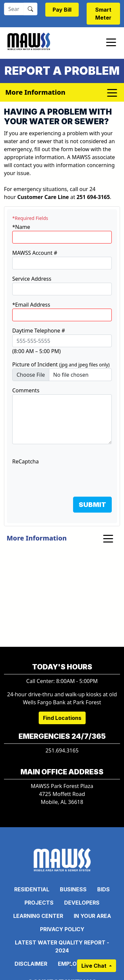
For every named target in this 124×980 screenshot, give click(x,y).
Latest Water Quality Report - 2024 (62, 946)
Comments (26, 390)
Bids (103, 889)
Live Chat (95, 966)
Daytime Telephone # (39, 331)
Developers (82, 903)
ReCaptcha (25, 461)
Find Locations (62, 718)
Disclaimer (31, 964)
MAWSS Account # (35, 253)
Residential (32, 889)
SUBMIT (92, 505)
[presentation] (62, 478)
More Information (37, 538)
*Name (21, 227)
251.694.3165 (62, 750)
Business (73, 889)
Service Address (32, 279)
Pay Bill (62, 10)
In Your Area (92, 916)
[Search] (14, 9)
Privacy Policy (62, 929)
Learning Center (38, 916)
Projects (39, 903)
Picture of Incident (61, 364)
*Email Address (31, 305)
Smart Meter (103, 14)
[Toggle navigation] (111, 42)
